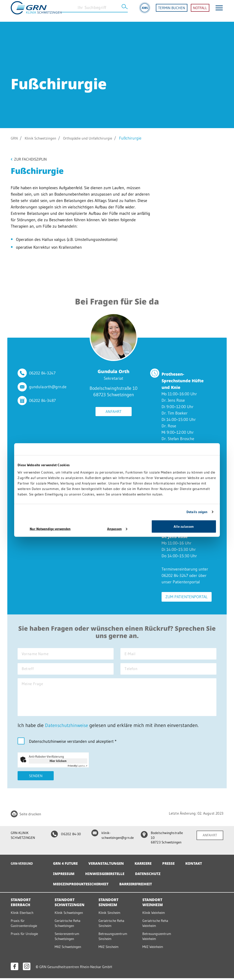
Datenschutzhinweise (68, 728)
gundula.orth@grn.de (48, 387)
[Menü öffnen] (219, 11)
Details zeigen (197, 512)
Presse (174, 866)
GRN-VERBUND (23, 866)
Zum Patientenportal (187, 597)
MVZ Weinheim (154, 949)
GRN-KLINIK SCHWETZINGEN (24, 839)
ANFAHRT (210, 839)
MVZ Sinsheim (110, 949)
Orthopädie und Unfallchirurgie (95, 138)
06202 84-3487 (42, 401)
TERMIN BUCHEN (172, 11)
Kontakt (200, 866)
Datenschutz (151, 876)
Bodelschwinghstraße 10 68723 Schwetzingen (162, 841)
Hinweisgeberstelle (106, 876)
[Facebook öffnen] (15, 968)
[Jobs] (145, 11)
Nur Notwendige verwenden (50, 529)
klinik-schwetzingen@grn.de (111, 839)
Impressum (64, 876)
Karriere (147, 866)
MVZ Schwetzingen (69, 949)
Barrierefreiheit (140, 887)
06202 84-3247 (42, 374)
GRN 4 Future (66, 866)
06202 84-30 (65, 837)
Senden (36, 779)
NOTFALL (200, 11)
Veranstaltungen (109, 866)
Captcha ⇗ (77, 769)
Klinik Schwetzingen (43, 138)
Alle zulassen (184, 526)
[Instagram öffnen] (27, 968)
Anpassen (117, 529)
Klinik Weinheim (155, 915)
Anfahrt (113, 412)
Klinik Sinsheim (111, 915)
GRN (15, 138)
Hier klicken (58, 764)
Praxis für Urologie (25, 936)
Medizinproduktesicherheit (82, 887)
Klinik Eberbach (23, 915)
